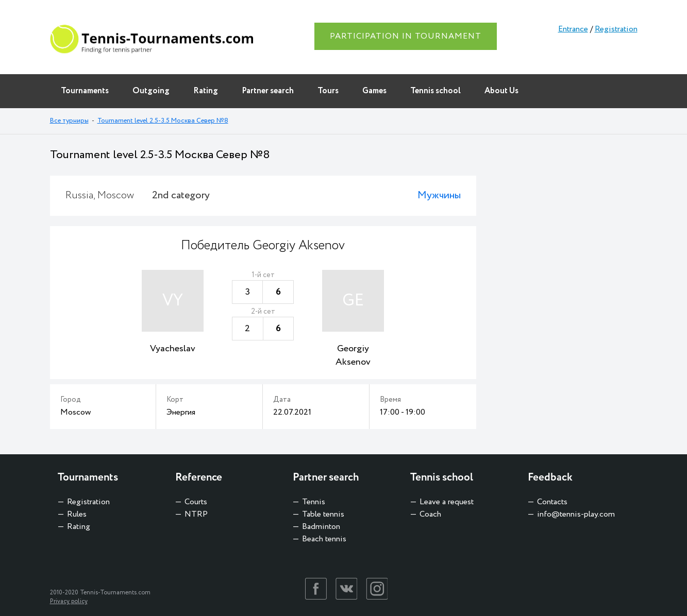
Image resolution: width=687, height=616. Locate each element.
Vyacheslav (173, 349)
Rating (206, 91)
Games (374, 91)
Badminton (321, 527)
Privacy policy (69, 601)
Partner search (268, 91)
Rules (77, 514)
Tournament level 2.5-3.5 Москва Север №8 (163, 121)
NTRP (196, 514)
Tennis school (435, 91)
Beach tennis (324, 539)
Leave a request (447, 502)
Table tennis (323, 514)
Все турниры (69, 121)
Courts (196, 502)
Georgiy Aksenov (353, 355)
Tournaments (85, 91)
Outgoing (151, 91)
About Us (501, 91)
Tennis (314, 502)
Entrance (573, 29)
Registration (616, 29)
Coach (430, 514)
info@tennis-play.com (576, 514)
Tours (328, 91)
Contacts (552, 502)
